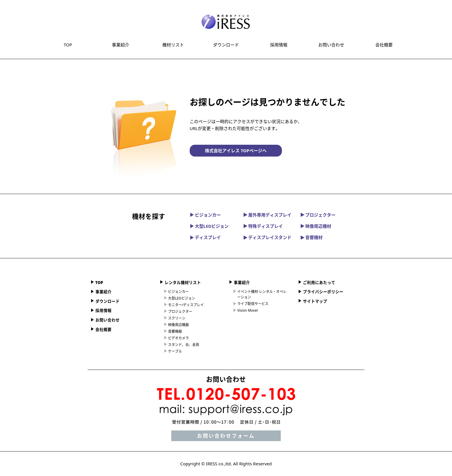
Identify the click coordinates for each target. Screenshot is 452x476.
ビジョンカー (206, 215)
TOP (68, 45)
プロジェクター (318, 215)
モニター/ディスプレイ (186, 305)
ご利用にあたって (319, 283)
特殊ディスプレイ (263, 226)
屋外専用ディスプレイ (268, 215)
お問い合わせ (331, 45)
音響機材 (312, 237)
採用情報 (279, 45)
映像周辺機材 (316, 226)
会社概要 (384, 45)
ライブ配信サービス (253, 304)
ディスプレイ (206, 237)
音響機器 (175, 331)
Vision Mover (248, 310)
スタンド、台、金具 (184, 345)
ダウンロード (226, 45)
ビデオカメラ (178, 338)
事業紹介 (120, 45)
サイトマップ (315, 301)
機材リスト (173, 45)
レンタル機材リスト (183, 283)
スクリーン (177, 318)
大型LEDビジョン (210, 226)
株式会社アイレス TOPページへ (236, 150)
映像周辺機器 (178, 325)
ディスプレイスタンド (268, 237)
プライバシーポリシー (323, 292)
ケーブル (175, 351)
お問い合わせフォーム (226, 436)
